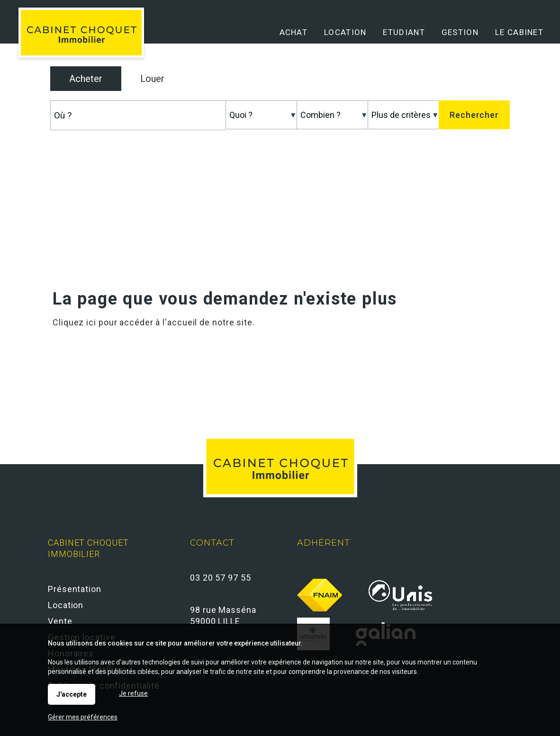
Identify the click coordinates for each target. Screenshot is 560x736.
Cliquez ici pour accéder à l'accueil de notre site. (154, 322)
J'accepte (72, 694)
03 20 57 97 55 (221, 578)
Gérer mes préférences (83, 717)
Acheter (86, 79)
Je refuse (133, 693)
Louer (152, 79)
